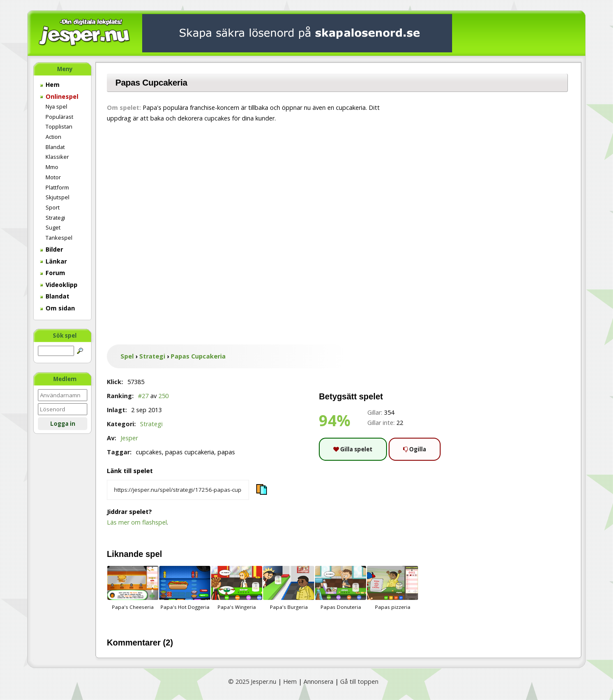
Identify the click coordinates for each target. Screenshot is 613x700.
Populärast (59, 117)
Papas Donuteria (341, 588)
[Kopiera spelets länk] (178, 490)
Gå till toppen (359, 681)
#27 (143, 396)
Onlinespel (59, 96)
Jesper (129, 438)
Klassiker (57, 157)
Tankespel (59, 238)
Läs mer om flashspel (137, 522)
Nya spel (56, 106)
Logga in (63, 424)
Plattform (57, 187)
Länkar (53, 261)
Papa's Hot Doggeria (185, 588)
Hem (50, 85)
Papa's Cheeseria (133, 588)
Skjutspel (57, 197)
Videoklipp (59, 285)
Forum (53, 273)
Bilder (52, 249)
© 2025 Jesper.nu (252, 681)
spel (154, 554)
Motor (53, 177)
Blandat (55, 147)
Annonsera (318, 681)
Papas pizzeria (392, 588)
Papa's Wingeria (237, 588)
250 (163, 396)
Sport (53, 207)
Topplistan (59, 126)
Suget (53, 227)
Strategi (55, 218)
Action (53, 137)
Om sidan (57, 308)
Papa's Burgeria (289, 588)
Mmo (52, 167)
